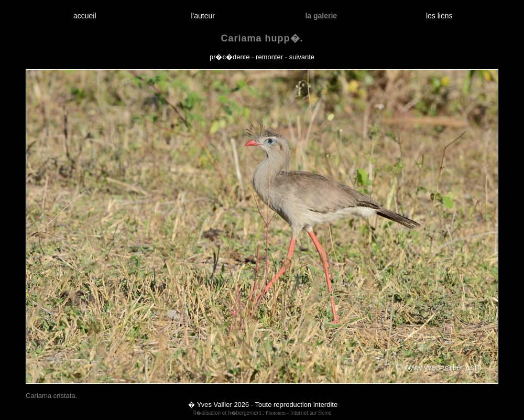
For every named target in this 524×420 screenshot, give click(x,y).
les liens (439, 16)
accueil (85, 16)
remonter (269, 57)
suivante (302, 57)
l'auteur (203, 16)
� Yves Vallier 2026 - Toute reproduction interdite (263, 405)
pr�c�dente (230, 57)
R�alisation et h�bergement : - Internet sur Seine (262, 413)
